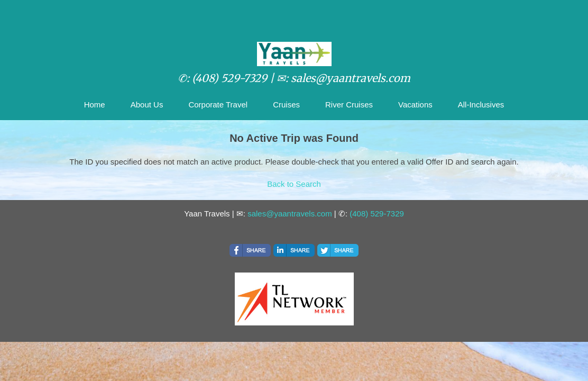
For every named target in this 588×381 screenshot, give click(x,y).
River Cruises (349, 105)
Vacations (415, 105)
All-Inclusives (481, 105)
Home (95, 105)
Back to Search (294, 184)
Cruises (286, 105)
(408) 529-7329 (377, 214)
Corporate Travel (218, 105)
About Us (147, 105)
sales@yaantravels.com (290, 214)
